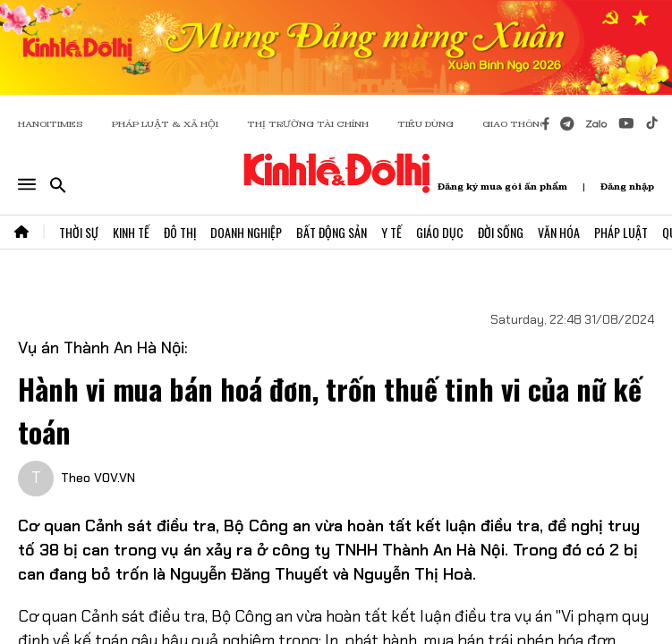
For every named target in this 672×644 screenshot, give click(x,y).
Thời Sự (79, 232)
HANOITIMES (51, 124)
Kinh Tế (131, 232)
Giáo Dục (440, 232)
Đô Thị (180, 232)
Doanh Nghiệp (246, 232)
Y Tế (391, 232)
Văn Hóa (559, 232)
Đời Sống (501, 232)
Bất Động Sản (332, 232)
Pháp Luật (621, 232)
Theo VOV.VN (98, 478)
